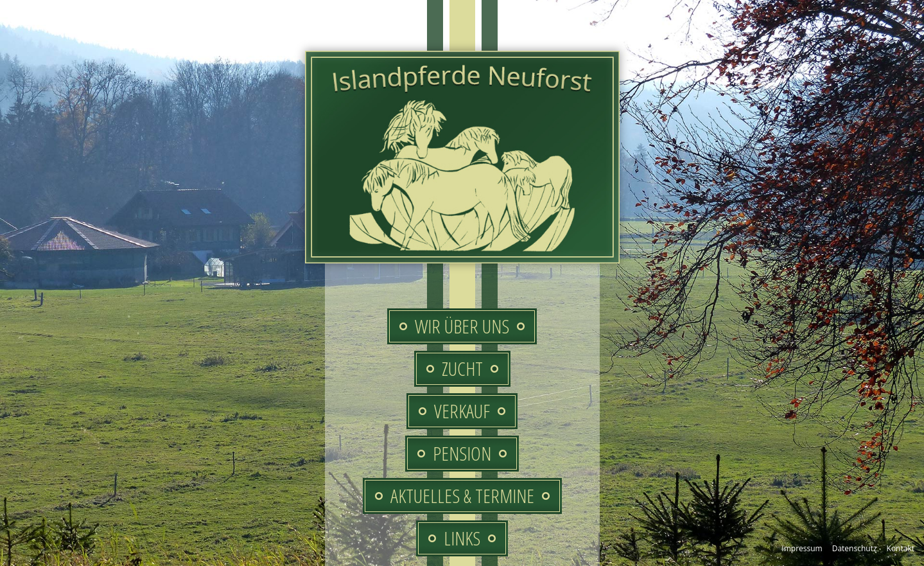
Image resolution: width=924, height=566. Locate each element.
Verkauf (462, 411)
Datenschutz (855, 548)
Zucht (462, 368)
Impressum (802, 548)
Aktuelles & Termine (462, 496)
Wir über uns (462, 326)
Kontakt (901, 548)
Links (462, 538)
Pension (462, 453)
